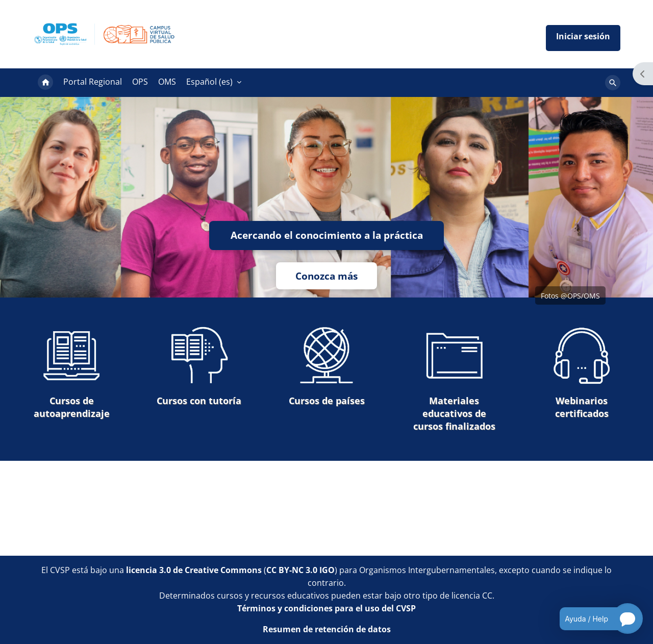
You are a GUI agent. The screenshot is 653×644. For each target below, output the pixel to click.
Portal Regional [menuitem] (93, 82)
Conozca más (326, 276)
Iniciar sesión (583, 38)
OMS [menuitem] (167, 82)
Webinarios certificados (582, 373)
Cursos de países (327, 366)
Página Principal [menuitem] (45, 83)
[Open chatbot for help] (594, 618)
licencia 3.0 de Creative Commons (194, 570)
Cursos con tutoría (199, 366)
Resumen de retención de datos (327, 629)
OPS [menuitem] (140, 82)
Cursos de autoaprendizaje (72, 373)
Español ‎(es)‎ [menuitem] (209, 82)
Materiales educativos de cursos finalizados (454, 379)
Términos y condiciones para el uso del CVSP (326, 608)
